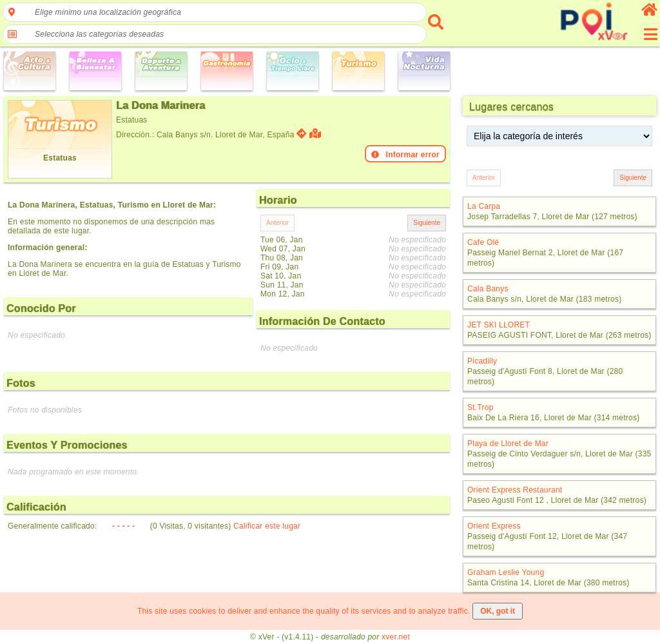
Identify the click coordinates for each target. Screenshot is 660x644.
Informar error (405, 155)
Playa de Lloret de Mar (508, 444)
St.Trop (480, 407)
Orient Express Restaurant (515, 490)
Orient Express (494, 526)
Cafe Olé (483, 242)
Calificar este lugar (267, 526)
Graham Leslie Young (506, 572)
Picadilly (482, 361)
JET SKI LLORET (499, 325)
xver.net (396, 637)
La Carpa (484, 206)
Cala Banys (488, 289)
